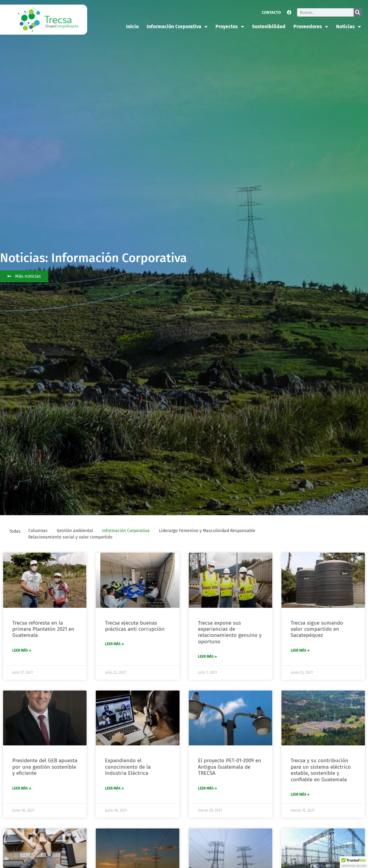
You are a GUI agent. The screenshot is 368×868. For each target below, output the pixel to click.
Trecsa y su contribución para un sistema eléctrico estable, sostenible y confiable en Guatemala (321, 770)
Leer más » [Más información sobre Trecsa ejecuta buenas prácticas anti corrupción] (114, 644)
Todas (15, 531)
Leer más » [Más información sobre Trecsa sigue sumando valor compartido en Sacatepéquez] (300, 650)
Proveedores (311, 27)
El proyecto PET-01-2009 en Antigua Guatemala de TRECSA (230, 767)
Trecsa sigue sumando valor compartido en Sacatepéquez (317, 629)
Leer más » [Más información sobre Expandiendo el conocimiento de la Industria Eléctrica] (114, 788)
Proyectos (230, 27)
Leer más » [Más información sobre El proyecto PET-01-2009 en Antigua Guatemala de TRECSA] (207, 788)
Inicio (132, 27)
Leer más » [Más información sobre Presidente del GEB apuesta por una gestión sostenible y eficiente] (22, 788)
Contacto (271, 12)
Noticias (349, 27)
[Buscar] (358, 12)
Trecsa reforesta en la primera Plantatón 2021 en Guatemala (43, 629)
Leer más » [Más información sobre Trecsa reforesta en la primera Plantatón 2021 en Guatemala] (22, 650)
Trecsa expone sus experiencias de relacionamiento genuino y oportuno (230, 632)
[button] (354, 862)
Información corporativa (177, 27)
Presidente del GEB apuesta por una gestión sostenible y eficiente (45, 767)
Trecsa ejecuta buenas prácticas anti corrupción (135, 626)
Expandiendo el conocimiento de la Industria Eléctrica (128, 767)
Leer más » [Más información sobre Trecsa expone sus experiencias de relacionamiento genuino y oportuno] (207, 657)
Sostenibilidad (269, 27)
